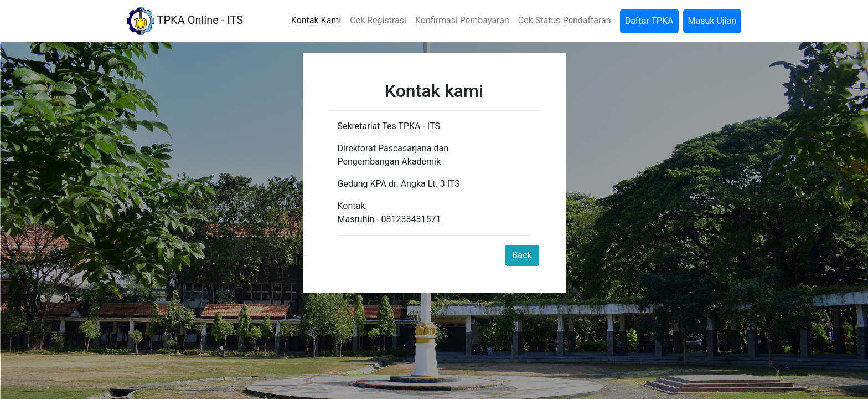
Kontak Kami (316, 20)
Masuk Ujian (712, 21)
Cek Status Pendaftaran (565, 20)
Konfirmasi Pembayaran (462, 20)
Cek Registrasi (378, 20)
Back (522, 255)
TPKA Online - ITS (185, 21)
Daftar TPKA (649, 21)
